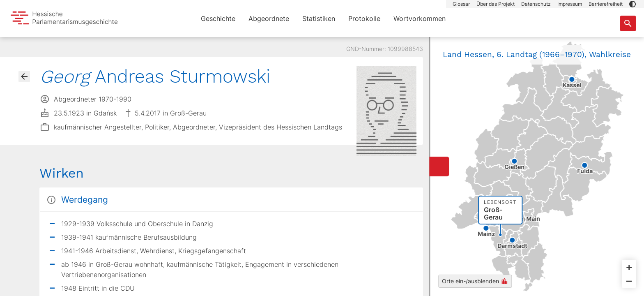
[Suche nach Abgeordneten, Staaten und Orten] (628, 23)
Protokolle (364, 18)
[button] (632, 4)
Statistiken (319, 18)
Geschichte (218, 18)
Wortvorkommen (420, 18)
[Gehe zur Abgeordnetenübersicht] (24, 76)
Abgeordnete (269, 18)
